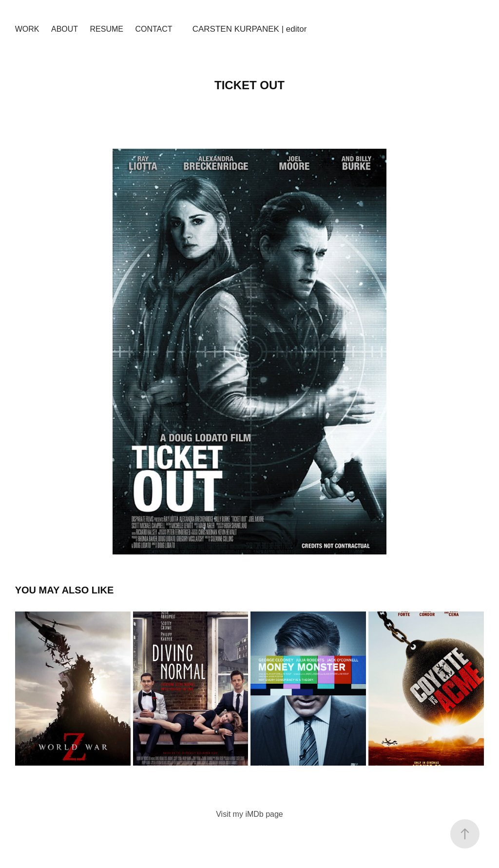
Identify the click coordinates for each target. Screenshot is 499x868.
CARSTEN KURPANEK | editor (250, 29)
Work (27, 29)
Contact (154, 29)
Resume (107, 29)
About (65, 29)
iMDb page (264, 814)
